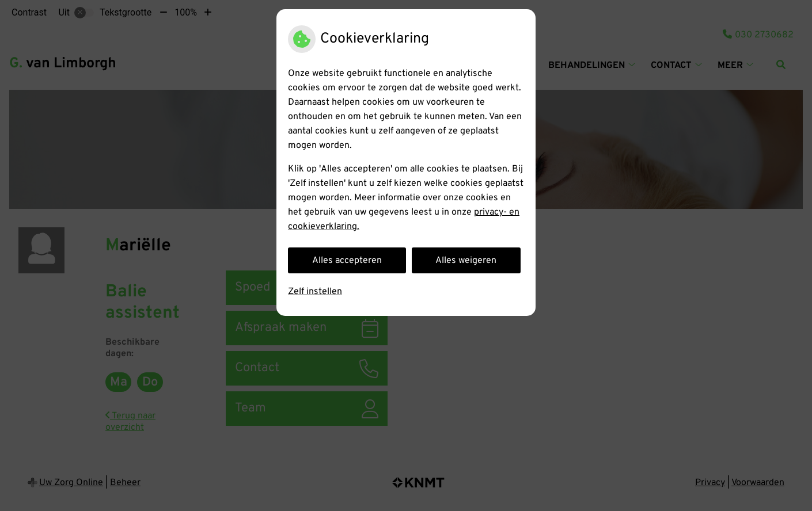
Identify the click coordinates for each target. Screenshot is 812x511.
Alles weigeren (466, 261)
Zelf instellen (315, 292)
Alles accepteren (347, 261)
